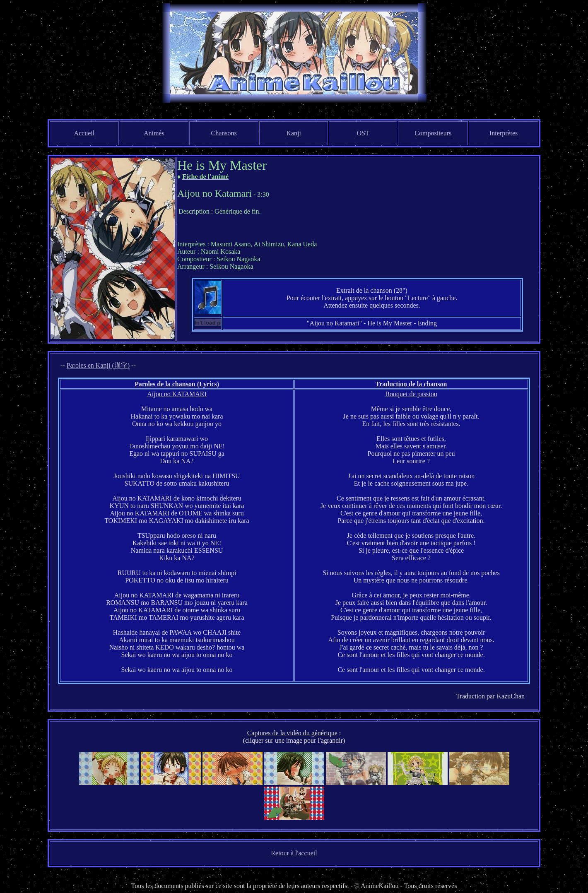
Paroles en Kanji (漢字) (98, 365)
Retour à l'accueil (294, 853)
